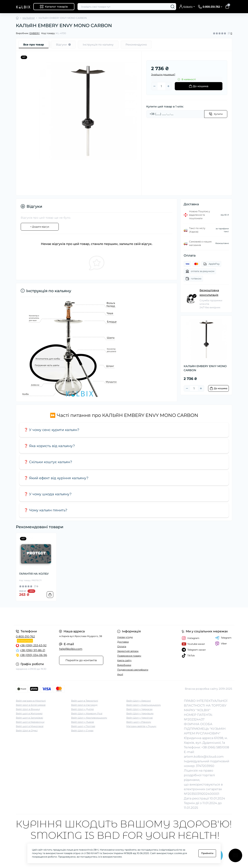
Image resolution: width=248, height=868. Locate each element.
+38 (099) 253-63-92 (33, 645)
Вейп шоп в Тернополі (85, 701)
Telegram (223, 638)
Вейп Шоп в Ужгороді (84, 705)
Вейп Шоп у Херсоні (139, 701)
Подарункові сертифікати (133, 670)
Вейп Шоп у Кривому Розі (87, 713)
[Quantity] (161, 86)
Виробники (124, 665)
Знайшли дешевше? (163, 74)
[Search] (173, 7)
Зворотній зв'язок (128, 651)
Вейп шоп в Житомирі (29, 713)
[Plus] (168, 86)
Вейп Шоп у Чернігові (139, 718)
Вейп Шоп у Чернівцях (140, 713)
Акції (120, 674)
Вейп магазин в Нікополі (31, 701)
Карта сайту (124, 660)
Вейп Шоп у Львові (83, 722)
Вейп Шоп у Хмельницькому (144, 705)
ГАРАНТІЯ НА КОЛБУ (34, 574)
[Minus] (154, 86)
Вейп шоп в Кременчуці (30, 722)
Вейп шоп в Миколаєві (30, 726)
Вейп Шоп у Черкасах (139, 709)
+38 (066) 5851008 (215, 747)
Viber (221, 644)
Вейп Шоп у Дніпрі (82, 709)
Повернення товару (129, 656)
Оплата (122, 646)
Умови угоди (125, 637)
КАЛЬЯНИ (29, 18)
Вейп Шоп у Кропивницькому (89, 718)
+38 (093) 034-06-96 (33, 655)
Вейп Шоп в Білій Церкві (31, 705)
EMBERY (35, 33)
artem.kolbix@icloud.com (204, 757)
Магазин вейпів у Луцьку (141, 726)
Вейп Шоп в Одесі (27, 730)
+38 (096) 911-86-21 (33, 650)
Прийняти (207, 853)
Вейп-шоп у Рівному (139, 722)
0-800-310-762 (25, 636)
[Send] (216, 114)
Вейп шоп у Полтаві (83, 726)
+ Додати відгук (40, 227)
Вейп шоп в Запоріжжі (29, 718)
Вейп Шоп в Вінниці (28, 709)
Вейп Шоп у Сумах (82, 730)
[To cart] (218, 388)
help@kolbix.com (71, 649)
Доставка (123, 642)
